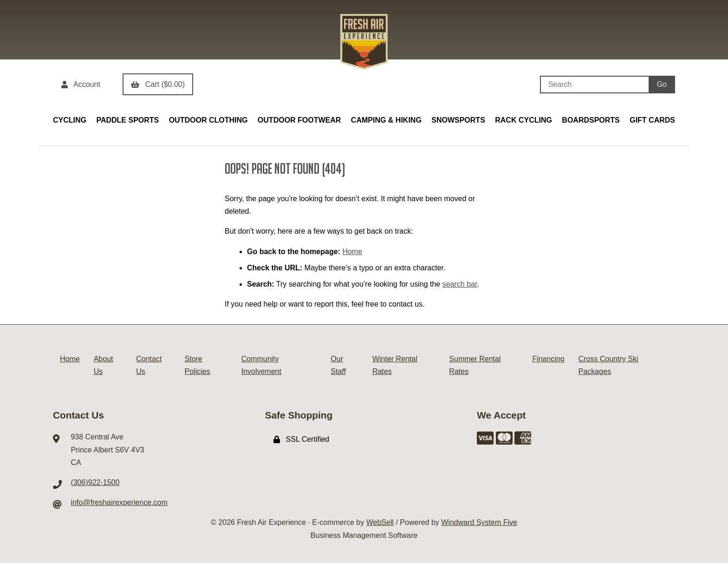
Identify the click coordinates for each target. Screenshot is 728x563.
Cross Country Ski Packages (608, 365)
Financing (548, 359)
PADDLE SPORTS (127, 120)
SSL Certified (302, 439)
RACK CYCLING (523, 120)
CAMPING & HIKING (386, 120)
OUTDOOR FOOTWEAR (299, 120)
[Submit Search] (662, 85)
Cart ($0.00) (158, 84)
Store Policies (198, 365)
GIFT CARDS (652, 120)
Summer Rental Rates (475, 365)
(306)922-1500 (95, 482)
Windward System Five (479, 522)
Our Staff (338, 365)
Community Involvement (261, 365)
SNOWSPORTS (458, 120)
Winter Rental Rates (395, 365)
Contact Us (149, 365)
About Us (104, 365)
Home (352, 252)
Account (81, 84)
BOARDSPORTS (591, 120)
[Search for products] (594, 85)
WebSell (380, 522)
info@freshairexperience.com (119, 502)
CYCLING (70, 120)
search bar (460, 284)
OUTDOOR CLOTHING (208, 120)
